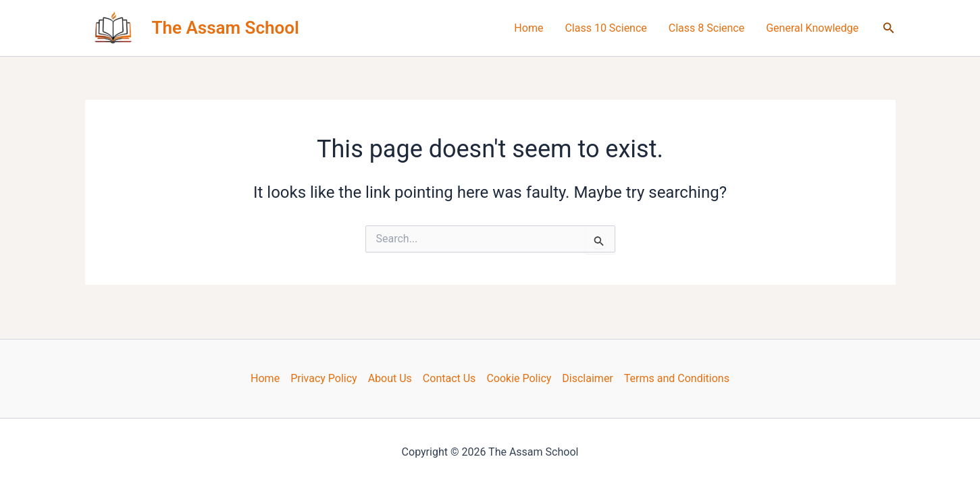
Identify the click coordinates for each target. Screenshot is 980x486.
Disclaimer (587, 378)
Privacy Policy (324, 378)
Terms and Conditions (677, 378)
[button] (889, 28)
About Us (390, 378)
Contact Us (449, 378)
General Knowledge (812, 28)
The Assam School (226, 28)
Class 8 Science (706, 28)
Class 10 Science (605, 28)
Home (528, 28)
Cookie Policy (519, 378)
